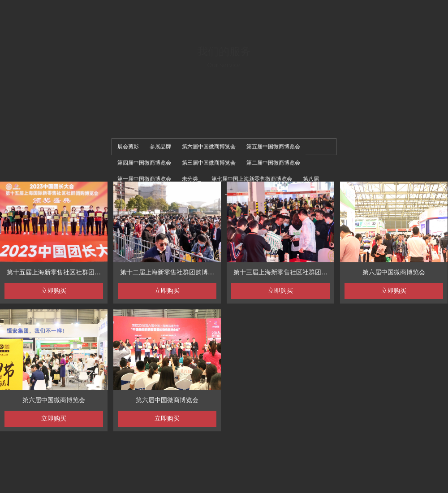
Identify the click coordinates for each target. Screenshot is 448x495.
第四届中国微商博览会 (144, 163)
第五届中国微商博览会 (273, 147)
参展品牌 (160, 147)
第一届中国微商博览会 (144, 179)
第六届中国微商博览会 (209, 147)
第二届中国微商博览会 (273, 163)
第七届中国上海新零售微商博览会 (252, 179)
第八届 (311, 179)
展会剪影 (128, 147)
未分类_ (191, 179)
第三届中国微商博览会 (209, 163)
